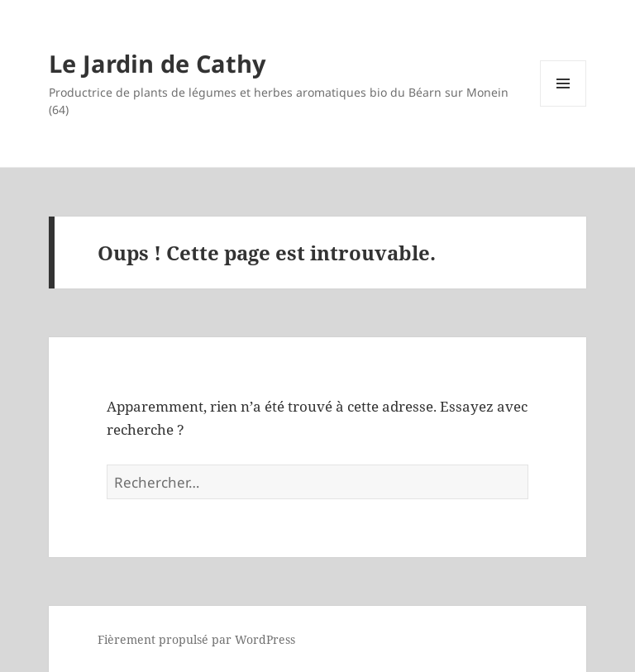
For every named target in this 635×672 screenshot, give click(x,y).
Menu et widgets (563, 106)
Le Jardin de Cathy (158, 63)
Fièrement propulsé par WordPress (196, 639)
